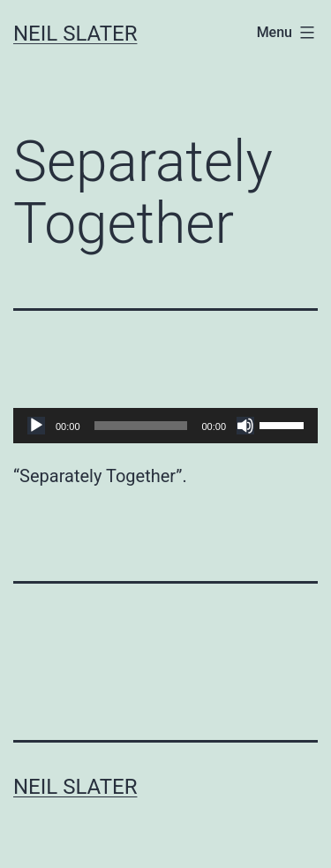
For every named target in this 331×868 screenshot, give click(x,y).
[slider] (141, 426)
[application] (165, 426)
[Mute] (245, 426)
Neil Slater (75, 34)
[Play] (36, 426)
